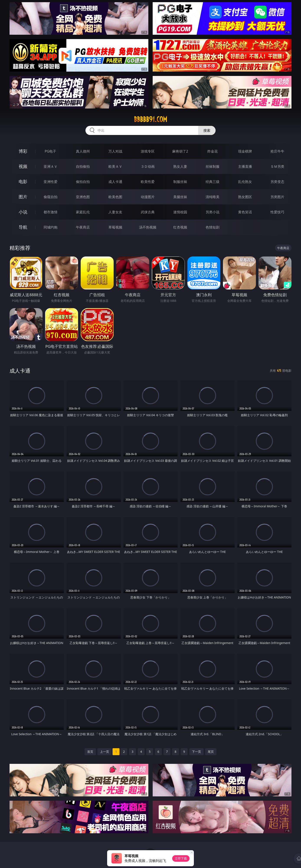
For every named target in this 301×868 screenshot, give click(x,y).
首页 (90, 752)
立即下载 (181, 858)
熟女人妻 (180, 166)
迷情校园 (180, 212)
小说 (23, 212)
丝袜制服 (213, 166)
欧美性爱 (148, 182)
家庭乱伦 (83, 212)
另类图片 (277, 197)
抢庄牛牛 (277, 151)
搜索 (207, 130)
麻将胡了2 (180, 151)
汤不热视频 (148, 227)
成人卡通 (115, 182)
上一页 (105, 752)
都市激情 (51, 212)
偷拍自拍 (83, 182)
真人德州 (83, 151)
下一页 (196, 752)
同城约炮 (51, 227)
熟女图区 (245, 197)
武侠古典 (148, 212)
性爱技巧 (277, 212)
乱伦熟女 (245, 182)
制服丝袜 (180, 182)
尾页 (211, 752)
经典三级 (213, 182)
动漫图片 (148, 197)
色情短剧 (213, 227)
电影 (23, 182)
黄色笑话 (245, 212)
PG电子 (50, 151)
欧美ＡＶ (115, 166)
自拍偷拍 (83, 166)
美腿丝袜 (180, 197)
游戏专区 (148, 151)
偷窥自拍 (51, 197)
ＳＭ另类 (277, 166)
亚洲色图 (83, 197)
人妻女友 (115, 212)
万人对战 (115, 151)
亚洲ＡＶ (51, 166)
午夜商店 (83, 227)
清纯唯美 (213, 197)
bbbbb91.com (150, 119)
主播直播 (245, 166)
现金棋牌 (245, 151)
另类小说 (213, 212)
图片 (23, 197)
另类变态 (277, 182)
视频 (23, 166)
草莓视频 (115, 227)
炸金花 (213, 151)
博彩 (23, 151)
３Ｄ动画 (148, 166)
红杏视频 (180, 227)
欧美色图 (115, 197)
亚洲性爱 (51, 182)
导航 (23, 227)
